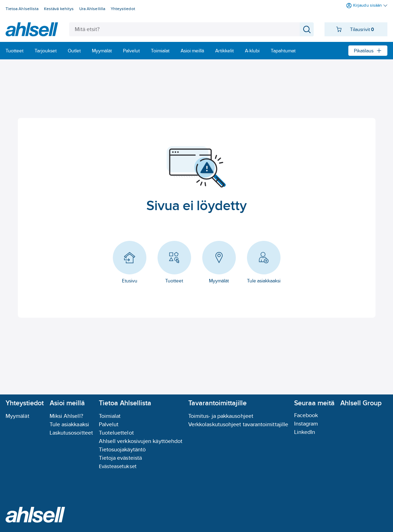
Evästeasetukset (118, 466)
